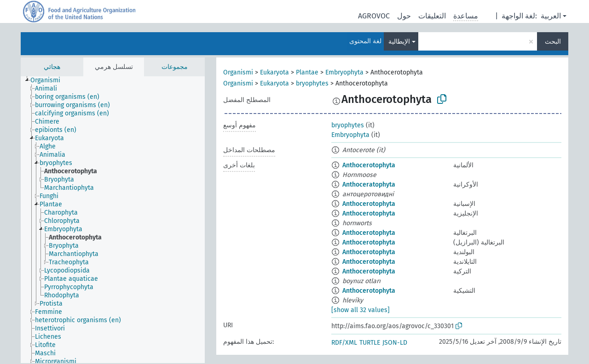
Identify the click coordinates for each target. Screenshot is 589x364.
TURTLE (370, 343)
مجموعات (175, 67)
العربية (551, 16)
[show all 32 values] (361, 310)
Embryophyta (344, 72)
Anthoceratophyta (369, 185)
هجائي (52, 67)
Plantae (307, 72)
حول (404, 16)
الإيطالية (399, 42)
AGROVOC (374, 16)
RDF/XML (344, 343)
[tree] (113, 220)
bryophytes (312, 83)
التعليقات (432, 16)
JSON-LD (395, 343)
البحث (553, 42)
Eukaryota (274, 72)
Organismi (238, 72)
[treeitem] (49, 80)
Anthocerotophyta (369, 165)
